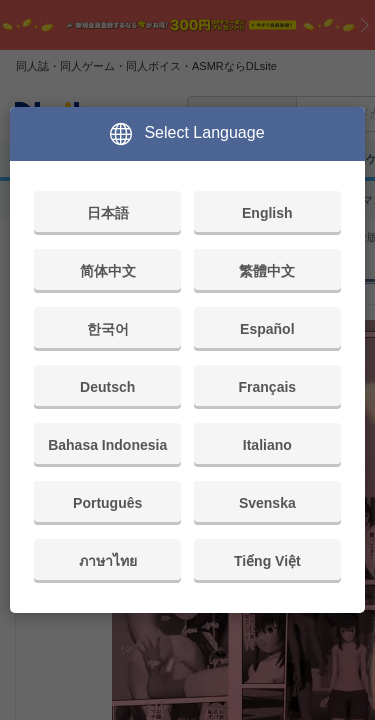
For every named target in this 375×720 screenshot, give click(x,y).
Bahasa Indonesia (107, 445)
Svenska (267, 503)
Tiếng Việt (267, 561)
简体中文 (108, 271)
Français (268, 387)
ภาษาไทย (108, 561)
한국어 (108, 329)
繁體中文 (267, 271)
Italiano (267, 445)
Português (107, 503)
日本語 (108, 213)
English (267, 213)
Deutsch (107, 387)
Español (267, 329)
